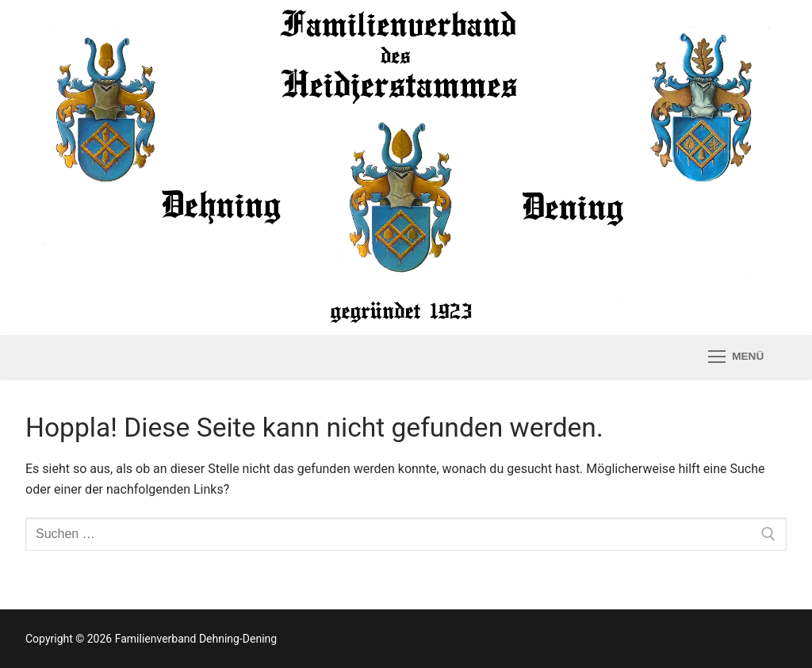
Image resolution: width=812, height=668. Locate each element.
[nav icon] (736, 357)
